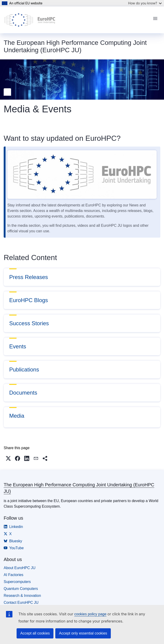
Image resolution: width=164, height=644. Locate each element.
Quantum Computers (21, 589)
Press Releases (29, 277)
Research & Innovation (22, 596)
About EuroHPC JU (20, 568)
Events (18, 346)
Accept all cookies (35, 633)
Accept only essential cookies (83, 633)
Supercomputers (17, 582)
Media (17, 416)
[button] (8, 458)
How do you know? (145, 3)
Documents (23, 393)
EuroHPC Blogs (29, 300)
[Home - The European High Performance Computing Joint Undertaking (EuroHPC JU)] (30, 20)
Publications (24, 370)
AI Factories (13, 575)
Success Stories (29, 323)
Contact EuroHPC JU (21, 603)
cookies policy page (90, 614)
